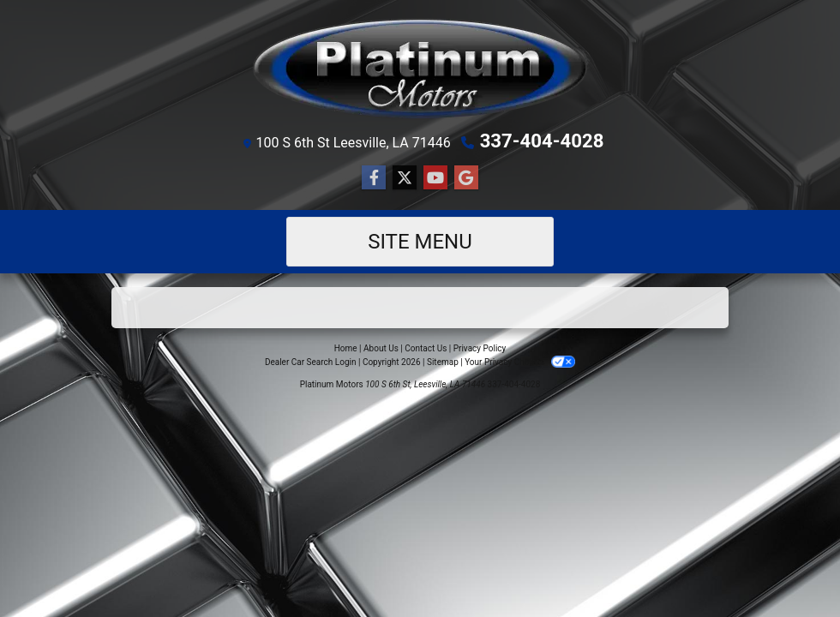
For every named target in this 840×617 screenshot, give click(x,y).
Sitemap (443, 361)
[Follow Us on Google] (466, 177)
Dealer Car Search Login (311, 361)
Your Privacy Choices (520, 361)
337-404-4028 (542, 141)
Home (346, 347)
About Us (381, 347)
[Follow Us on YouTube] (435, 177)
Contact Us (426, 347)
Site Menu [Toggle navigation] (420, 241)
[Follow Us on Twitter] (405, 177)
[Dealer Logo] (420, 69)
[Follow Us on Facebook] (374, 177)
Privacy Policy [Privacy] (480, 347)
